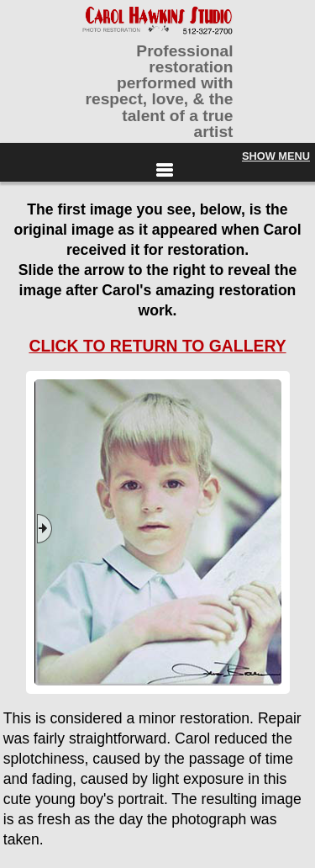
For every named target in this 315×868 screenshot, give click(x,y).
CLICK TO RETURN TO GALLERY (157, 346)
